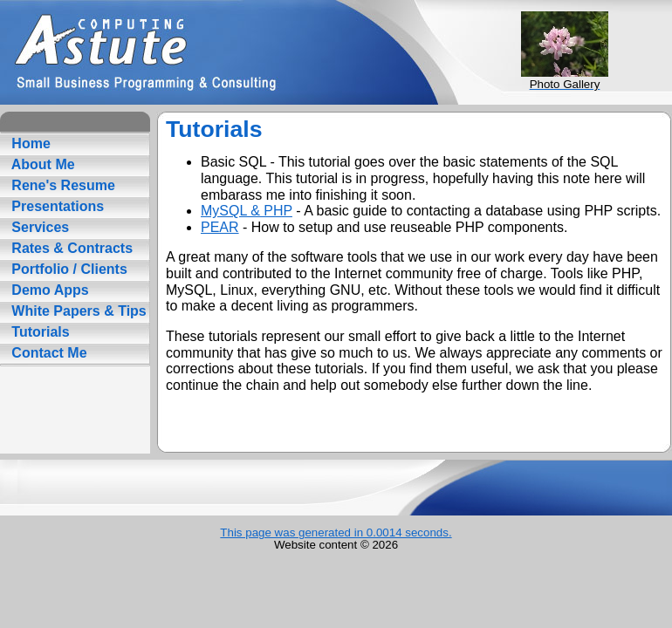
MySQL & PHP (247, 211)
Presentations (56, 206)
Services (38, 227)
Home (29, 143)
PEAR (220, 227)
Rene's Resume (62, 185)
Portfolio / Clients (68, 269)
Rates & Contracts (70, 248)
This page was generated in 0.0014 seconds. (336, 532)
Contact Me (48, 353)
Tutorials (39, 332)
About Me (41, 164)
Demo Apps (48, 290)
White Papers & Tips (77, 311)
